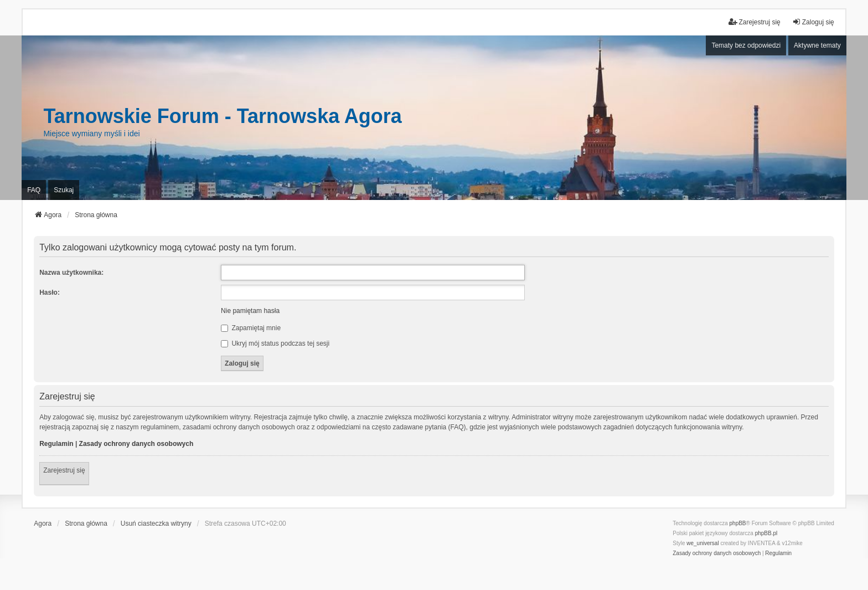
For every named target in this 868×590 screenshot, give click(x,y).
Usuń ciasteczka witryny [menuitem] (156, 524)
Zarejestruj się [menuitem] (754, 22)
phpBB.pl (766, 533)
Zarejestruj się (64, 470)
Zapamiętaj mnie (251, 328)
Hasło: (50, 293)
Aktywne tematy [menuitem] (817, 45)
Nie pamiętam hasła (250, 311)
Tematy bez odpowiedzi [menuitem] (746, 45)
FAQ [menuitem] (34, 190)
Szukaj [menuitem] (64, 190)
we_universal (702, 543)
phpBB (738, 523)
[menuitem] (717, 553)
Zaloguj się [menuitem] (813, 22)
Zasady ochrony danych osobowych (136, 444)
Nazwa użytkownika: (71, 273)
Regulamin (56, 444)
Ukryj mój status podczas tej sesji (275, 343)
